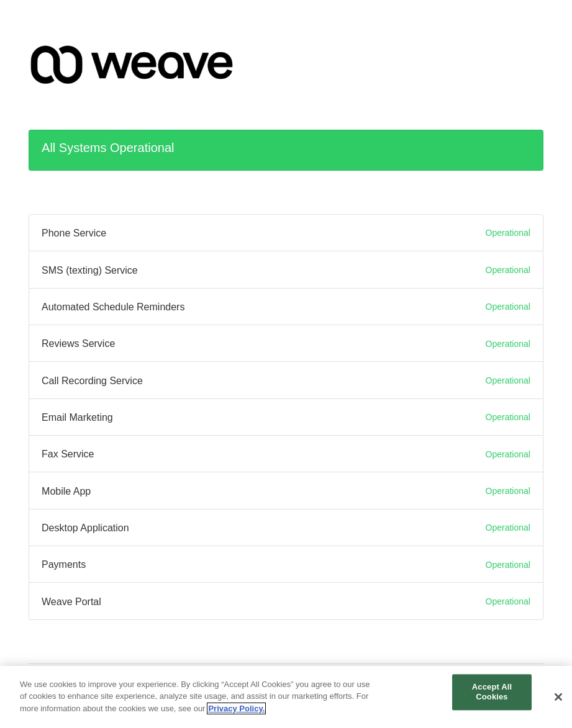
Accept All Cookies (492, 698)
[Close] (558, 703)
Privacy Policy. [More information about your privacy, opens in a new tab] (236, 714)
